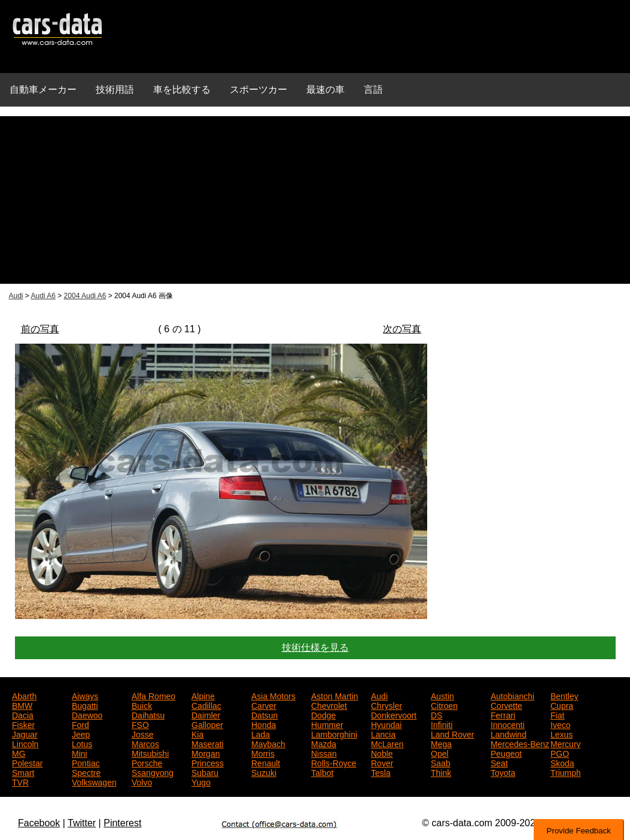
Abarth (24, 695)
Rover (382, 762)
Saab (441, 762)
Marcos (145, 743)
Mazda (324, 743)
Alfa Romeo (153, 695)
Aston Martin (335, 695)
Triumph (566, 772)
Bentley (564, 695)
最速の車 (325, 90)
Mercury (566, 743)
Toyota (503, 772)
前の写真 (40, 329)
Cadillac (206, 705)
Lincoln (25, 743)
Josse (143, 733)
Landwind (509, 733)
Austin (442, 695)
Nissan (324, 753)
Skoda (562, 762)
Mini (80, 753)
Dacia (23, 714)
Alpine (203, 695)
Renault (266, 762)
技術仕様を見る (315, 648)
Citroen (444, 705)
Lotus (82, 743)
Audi (16, 296)
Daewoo (87, 714)
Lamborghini (334, 733)
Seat (499, 762)
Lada (261, 733)
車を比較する (182, 90)
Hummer (327, 724)
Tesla (381, 772)
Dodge (323, 714)
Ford (80, 724)
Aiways (85, 695)
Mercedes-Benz (520, 743)
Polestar (27, 762)
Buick (142, 705)
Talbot (322, 772)
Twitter (82, 823)
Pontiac (86, 762)
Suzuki (264, 772)
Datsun (264, 714)
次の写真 (402, 329)
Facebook (39, 823)
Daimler (206, 714)
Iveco (560, 724)
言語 (373, 90)
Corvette (506, 705)
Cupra (562, 705)
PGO (560, 753)
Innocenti (508, 724)
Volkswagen (94, 781)
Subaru (205, 772)
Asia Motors (273, 695)
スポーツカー (258, 90)
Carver (264, 705)
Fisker (23, 724)
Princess (208, 762)
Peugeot (506, 753)
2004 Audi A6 (85, 296)
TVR (20, 781)
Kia (197, 733)
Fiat (557, 714)
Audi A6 (43, 296)
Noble (382, 753)
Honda (264, 724)
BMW (22, 705)
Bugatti (85, 705)
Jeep (81, 733)
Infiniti (442, 724)
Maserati (208, 743)
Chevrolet (329, 705)
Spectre (86, 772)
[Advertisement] (315, 200)
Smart (23, 772)
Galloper (207, 724)
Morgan (206, 753)
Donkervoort (394, 714)
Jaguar (25, 733)
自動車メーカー (43, 90)
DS (436, 714)
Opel (440, 753)
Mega (441, 743)
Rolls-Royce (334, 762)
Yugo (201, 781)
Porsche (147, 762)
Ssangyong (153, 772)
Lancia (383, 733)
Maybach (268, 743)
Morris (263, 753)
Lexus (561, 733)
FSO (140, 724)
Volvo (142, 781)
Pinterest (122, 823)
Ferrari (503, 714)
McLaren (387, 743)
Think (441, 772)
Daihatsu (148, 714)
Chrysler (386, 705)
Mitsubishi (150, 753)
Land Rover (452, 733)
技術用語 (115, 90)
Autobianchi (512, 695)
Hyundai (386, 724)
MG (19, 753)
